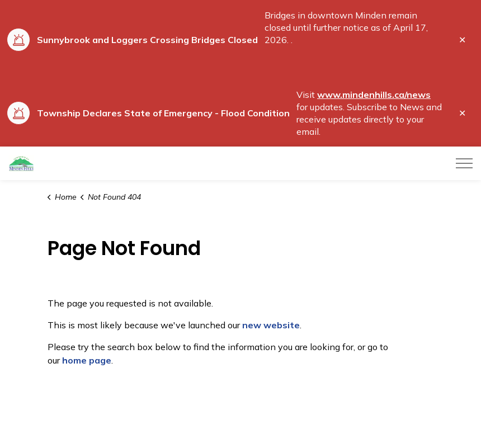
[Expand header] (464, 163)
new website (271, 325)
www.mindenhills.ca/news (374, 95)
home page (87, 360)
